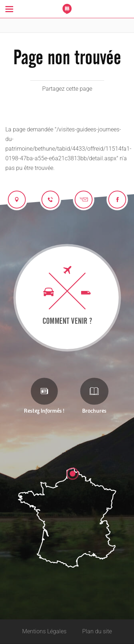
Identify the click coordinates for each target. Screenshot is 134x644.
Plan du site (97, 631)
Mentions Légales (44, 631)
